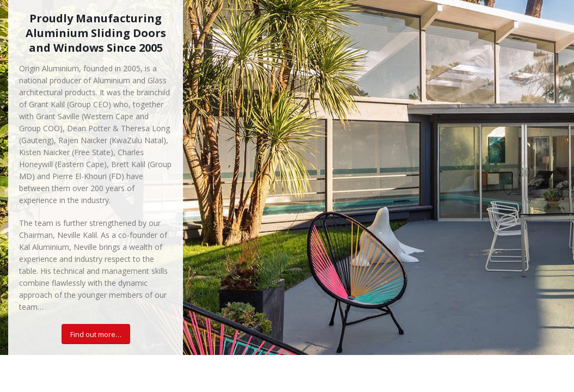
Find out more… (96, 334)
